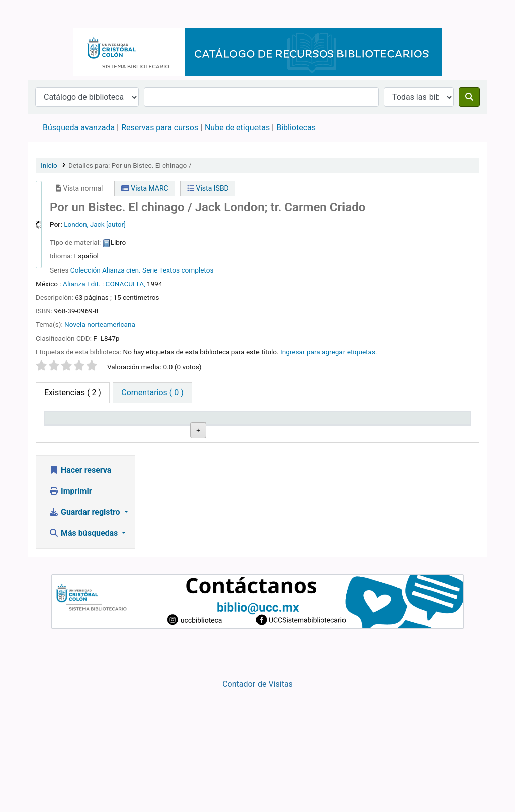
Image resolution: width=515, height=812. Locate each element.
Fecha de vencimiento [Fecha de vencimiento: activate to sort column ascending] (436, 427)
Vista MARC (145, 188)
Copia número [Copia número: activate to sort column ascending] (307, 427)
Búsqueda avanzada (79, 127)
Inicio (49, 165)
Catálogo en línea (53, 14)
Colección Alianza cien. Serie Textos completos (142, 270)
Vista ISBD (208, 188)
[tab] (152, 393)
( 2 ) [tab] (73, 392)
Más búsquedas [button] (84, 655)
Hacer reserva (80, 592)
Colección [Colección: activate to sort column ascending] (189, 432)
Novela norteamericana (100, 324)
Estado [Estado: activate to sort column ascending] (366, 432)
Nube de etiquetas (237, 127)
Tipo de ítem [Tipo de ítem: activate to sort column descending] (71, 432)
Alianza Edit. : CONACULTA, (104, 284)
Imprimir (70, 613)
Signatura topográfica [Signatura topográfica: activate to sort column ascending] (252, 427)
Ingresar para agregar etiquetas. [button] (329, 352)
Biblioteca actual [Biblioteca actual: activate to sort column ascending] (128, 427)
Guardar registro (85, 634)
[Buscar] (469, 97)
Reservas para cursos (160, 127)
